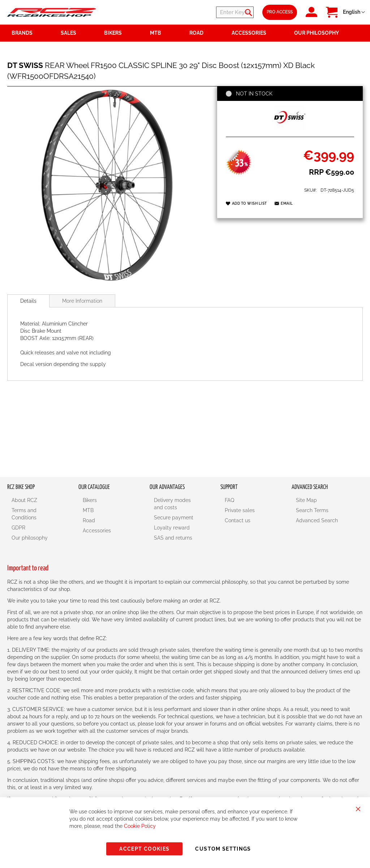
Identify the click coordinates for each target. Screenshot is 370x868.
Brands (22, 33)
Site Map (306, 500)
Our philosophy (30, 538)
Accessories (97, 531)
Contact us (238, 520)
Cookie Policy (140, 826)
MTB (88, 510)
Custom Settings (223, 849)
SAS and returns (173, 538)
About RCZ (24, 500)
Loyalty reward (172, 528)
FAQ (229, 500)
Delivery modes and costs (172, 504)
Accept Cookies (144, 849)
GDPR (18, 528)
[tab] (28, 301)
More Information (82, 301)
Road (89, 520)
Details (28, 301)
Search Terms (312, 510)
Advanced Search (317, 520)
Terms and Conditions (24, 514)
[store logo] (52, 12)
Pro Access (280, 12)
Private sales (240, 510)
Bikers (90, 500)
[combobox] (210, 12)
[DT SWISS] (290, 129)
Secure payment (174, 518)
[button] (354, 12)
